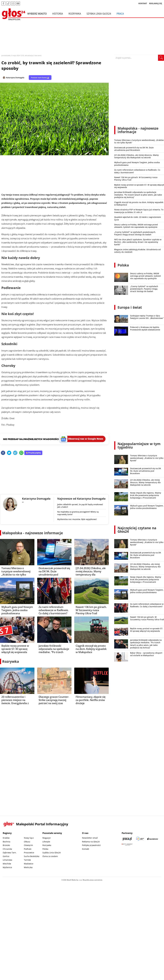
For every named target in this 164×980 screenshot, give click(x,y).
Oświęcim (28, 845)
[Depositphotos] (153, 839)
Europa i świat (130, 307)
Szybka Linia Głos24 (99, 14)
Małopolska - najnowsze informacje (33, 533)
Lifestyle (46, 842)
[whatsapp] (21, 453)
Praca (120, 14)
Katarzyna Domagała (15, 78)
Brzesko (6, 845)
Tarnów (27, 860)
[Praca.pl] (127, 839)
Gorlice (6, 856)
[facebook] (3, 453)
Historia (58, 14)
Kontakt (86, 849)
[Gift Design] (127, 844)
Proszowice (29, 853)
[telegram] (15, 453)
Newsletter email (90, 838)
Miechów (7, 864)
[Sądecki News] (140, 839)
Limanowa (7, 860)
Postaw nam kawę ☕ (40, 78)
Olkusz (27, 842)
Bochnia (6, 842)
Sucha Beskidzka (32, 856)
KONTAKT (143, 3)
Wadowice (29, 864)
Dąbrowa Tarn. (10, 853)
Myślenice (7, 867)
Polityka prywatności (91, 845)
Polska (123, 265)
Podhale (28, 849)
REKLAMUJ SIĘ (156, 3)
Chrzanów (7, 849)
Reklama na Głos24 (91, 842)
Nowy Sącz (29, 838)
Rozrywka (75, 14)
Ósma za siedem (50, 856)
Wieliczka (28, 867)
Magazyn (47, 838)
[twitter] (9, 453)
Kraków (6, 838)
